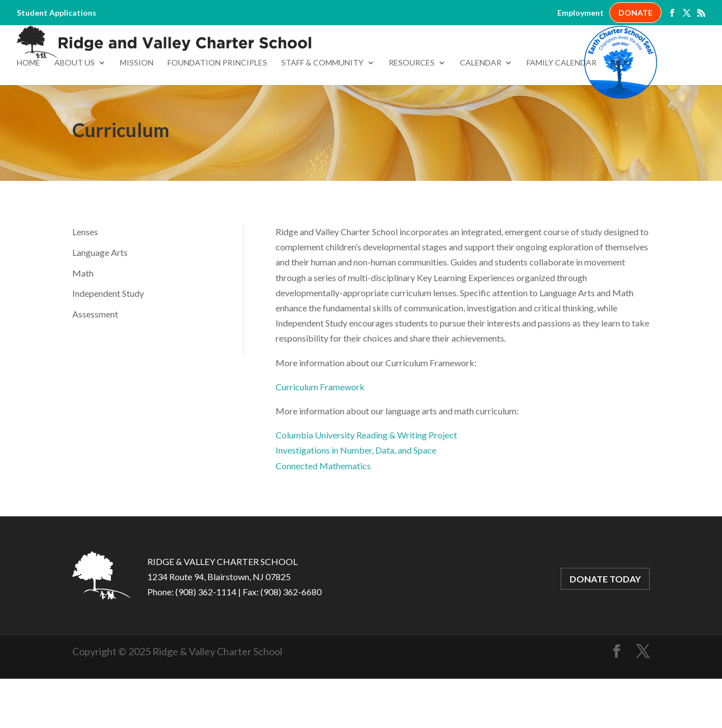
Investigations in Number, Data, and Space (356, 500)
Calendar (481, 113)
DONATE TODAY (605, 629)
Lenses (85, 282)
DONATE (635, 13)
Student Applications (57, 13)
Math (83, 323)
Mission (137, 113)
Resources (412, 113)
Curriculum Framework (320, 437)
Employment (581, 13)
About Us (74, 113)
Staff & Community (322, 113)
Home (29, 113)
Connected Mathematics (323, 516)
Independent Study (108, 344)
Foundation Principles (217, 113)
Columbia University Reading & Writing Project (366, 485)
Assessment (95, 364)
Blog (621, 113)
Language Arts (100, 303)
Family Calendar (562, 113)
